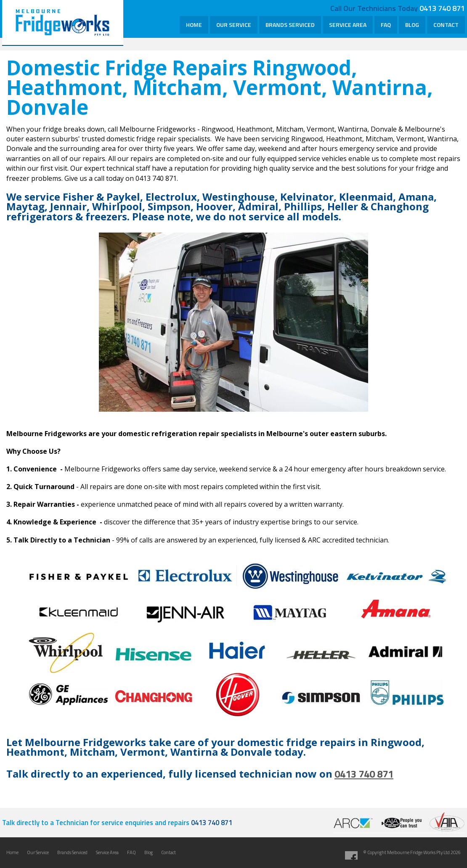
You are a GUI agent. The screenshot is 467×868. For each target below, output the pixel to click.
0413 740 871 (442, 8)
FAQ (131, 852)
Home (12, 852)
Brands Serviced (72, 852)
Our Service (38, 852)
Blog (149, 852)
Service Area (107, 852)
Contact (168, 852)
